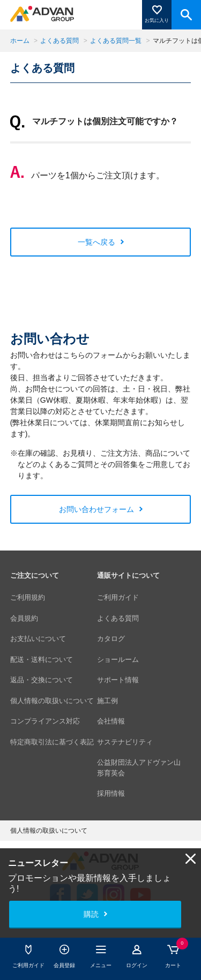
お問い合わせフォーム (96, 509)
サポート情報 (118, 680)
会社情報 (111, 721)
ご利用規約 (28, 597)
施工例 (107, 701)
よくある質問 (59, 41)
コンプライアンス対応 (45, 721)
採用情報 (111, 793)
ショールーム (118, 659)
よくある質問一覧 (116, 41)
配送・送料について (42, 659)
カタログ (111, 639)
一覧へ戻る (96, 242)
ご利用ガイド (118, 597)
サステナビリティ (125, 742)
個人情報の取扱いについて (52, 701)
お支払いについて (38, 639)
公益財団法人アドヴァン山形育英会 (139, 768)
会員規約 (24, 618)
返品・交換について (42, 680)
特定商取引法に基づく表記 (52, 742)
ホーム (20, 41)
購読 (91, 914)
